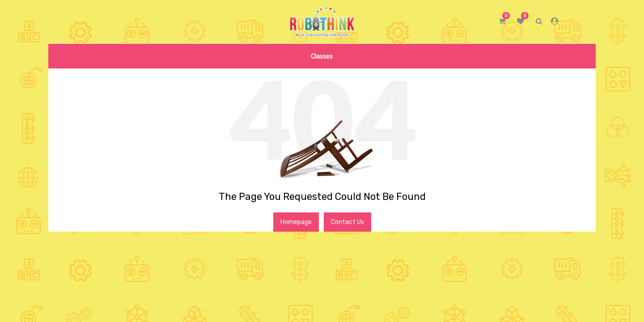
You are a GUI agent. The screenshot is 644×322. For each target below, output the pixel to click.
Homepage (296, 222)
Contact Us (347, 222)
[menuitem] (322, 56)
